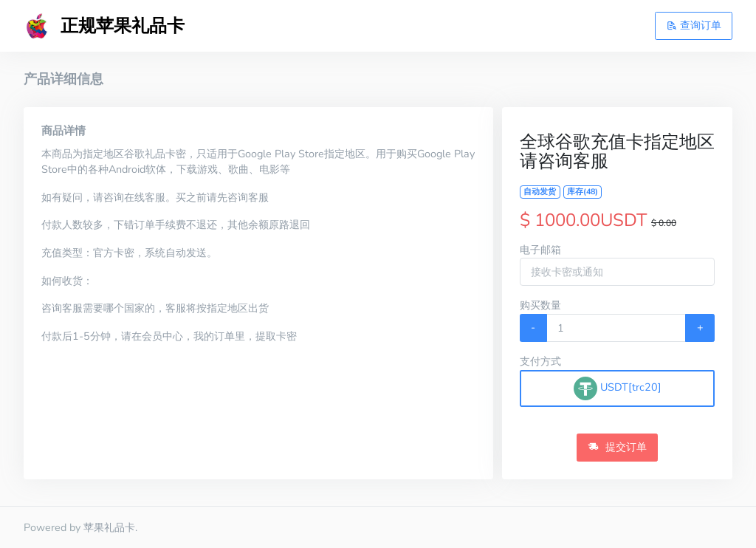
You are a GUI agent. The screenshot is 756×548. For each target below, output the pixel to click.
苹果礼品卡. (110, 527)
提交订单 (617, 447)
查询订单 (694, 25)
